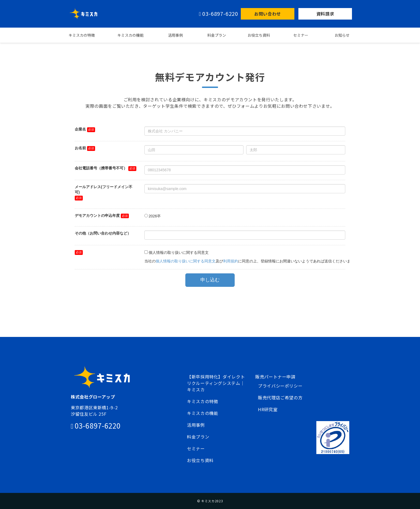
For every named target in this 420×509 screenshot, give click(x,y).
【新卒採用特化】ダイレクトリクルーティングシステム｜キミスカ (216, 383)
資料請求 (325, 14)
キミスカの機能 (130, 35)
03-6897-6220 (220, 14)
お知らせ (342, 35)
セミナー (301, 35)
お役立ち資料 (259, 35)
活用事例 (175, 35)
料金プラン (217, 35)
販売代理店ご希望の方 (280, 397)
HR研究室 (268, 409)
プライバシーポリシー (280, 386)
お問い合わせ (268, 14)
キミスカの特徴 (82, 35)
